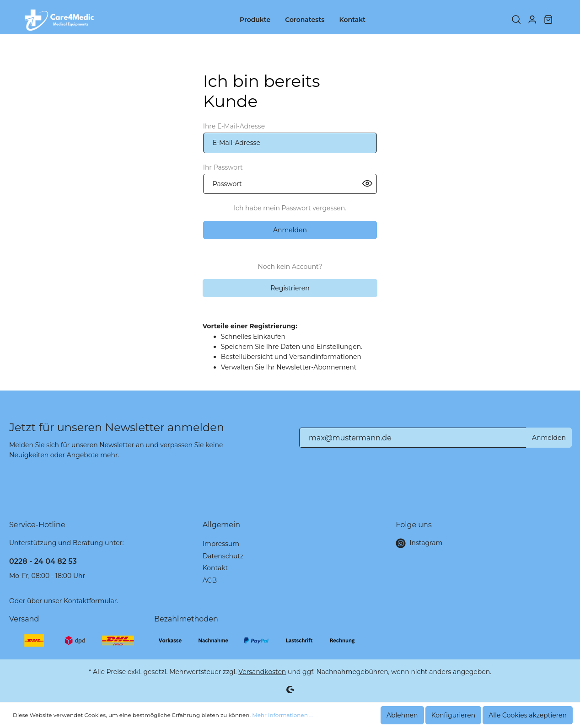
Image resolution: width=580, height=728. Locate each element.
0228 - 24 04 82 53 (43, 561)
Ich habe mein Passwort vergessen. (290, 208)
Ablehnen (402, 715)
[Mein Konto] (532, 20)
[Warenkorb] (548, 20)
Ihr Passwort (223, 167)
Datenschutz (223, 556)
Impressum (221, 544)
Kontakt (215, 568)
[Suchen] (516, 20)
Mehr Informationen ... (282, 715)
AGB (210, 580)
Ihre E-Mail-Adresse (234, 126)
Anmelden (290, 230)
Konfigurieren (453, 715)
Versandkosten (262, 672)
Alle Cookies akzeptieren (528, 715)
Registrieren (290, 288)
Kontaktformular (90, 601)
